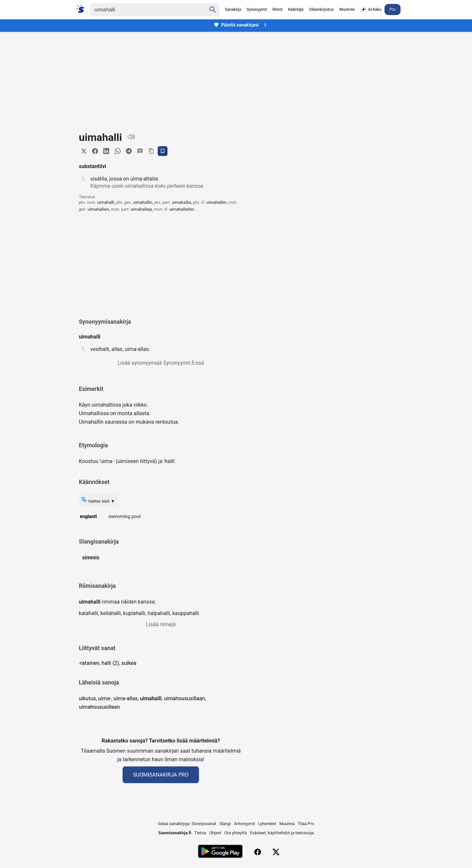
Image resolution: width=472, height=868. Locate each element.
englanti (88, 517)
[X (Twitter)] (276, 853)
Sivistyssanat (204, 824)
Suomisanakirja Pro (161, 775)
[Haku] (143, 10)
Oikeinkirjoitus (321, 10)
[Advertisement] (236, 77)
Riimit (277, 10)
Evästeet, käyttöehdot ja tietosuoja (282, 833)
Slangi (225, 824)
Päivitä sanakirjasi (241, 25)
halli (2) (110, 664)
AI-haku (371, 10)
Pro (392, 10)
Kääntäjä (296, 10)
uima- (105, 699)
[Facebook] (258, 853)
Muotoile (347, 10)
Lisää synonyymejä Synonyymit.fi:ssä (161, 363)
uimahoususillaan (184, 699)
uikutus (88, 699)
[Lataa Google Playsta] (220, 852)
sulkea (129, 664)
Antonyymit (245, 824)
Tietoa (200, 833)
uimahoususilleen (99, 707)
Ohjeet (215, 833)
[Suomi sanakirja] (82, 9)
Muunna (287, 824)
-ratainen (89, 664)
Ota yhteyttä (236, 833)
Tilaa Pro (306, 824)
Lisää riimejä (161, 625)
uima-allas (126, 699)
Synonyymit (257, 10)
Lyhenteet (267, 824)
